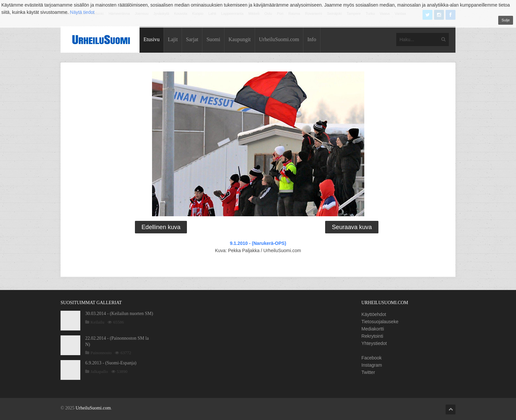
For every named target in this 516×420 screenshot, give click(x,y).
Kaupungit (240, 39)
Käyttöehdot (374, 314)
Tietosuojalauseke (380, 322)
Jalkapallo (99, 371)
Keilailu (97, 322)
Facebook (371, 358)
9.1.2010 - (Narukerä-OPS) (258, 243)
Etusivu (152, 39)
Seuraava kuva (352, 227)
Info (312, 39)
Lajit (173, 39)
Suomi (213, 39)
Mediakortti (373, 329)
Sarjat (192, 39)
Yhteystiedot (374, 343)
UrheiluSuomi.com (279, 39)
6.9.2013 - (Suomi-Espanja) (111, 363)
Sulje (506, 20)
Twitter (368, 372)
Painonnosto (101, 353)
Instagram (372, 365)
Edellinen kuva (161, 227)
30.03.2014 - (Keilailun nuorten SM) (119, 314)
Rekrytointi (372, 336)
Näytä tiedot (82, 12)
